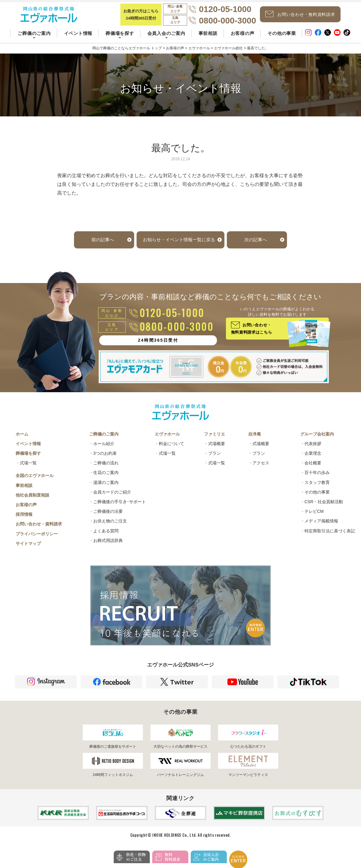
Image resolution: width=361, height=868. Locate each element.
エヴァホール (167, 443)
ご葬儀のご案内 (104, 443)
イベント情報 (78, 39)
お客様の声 (243, 39)
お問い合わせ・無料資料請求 (305, 18)
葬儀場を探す (28, 462)
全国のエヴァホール (35, 484)
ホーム (22, 443)
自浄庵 (255, 443)
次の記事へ (258, 248)
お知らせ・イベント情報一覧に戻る (179, 248)
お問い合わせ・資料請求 (39, 533)
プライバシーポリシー (37, 543)
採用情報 (24, 523)
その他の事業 (282, 39)
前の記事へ (100, 248)
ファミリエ (214, 443)
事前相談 (208, 39)
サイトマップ (28, 552)
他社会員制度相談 (32, 504)
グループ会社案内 (317, 443)
